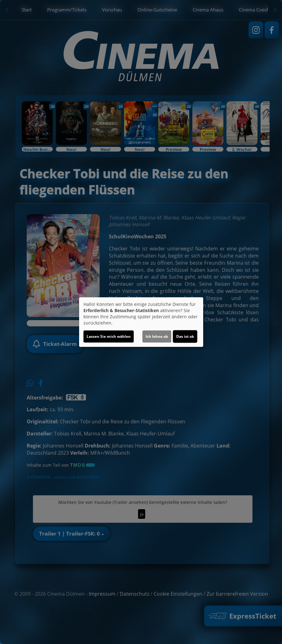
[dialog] (141, 322)
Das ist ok (185, 336)
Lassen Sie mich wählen (109, 336)
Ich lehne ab (157, 336)
